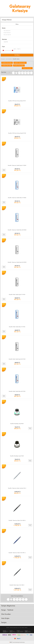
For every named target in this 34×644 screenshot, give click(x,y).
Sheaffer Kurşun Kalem (19, 65)
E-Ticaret (13, 642)
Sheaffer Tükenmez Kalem (20, 63)
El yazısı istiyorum (6, 33)
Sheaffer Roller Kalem (7, 65)
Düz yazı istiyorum (6, 35)
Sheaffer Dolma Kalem (7, 63)
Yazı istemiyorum (6, 31)
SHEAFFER (5, 42)
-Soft (10, 642)
